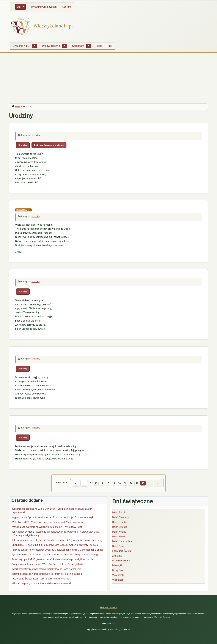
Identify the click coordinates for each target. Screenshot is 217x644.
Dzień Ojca (118, 547)
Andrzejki (117, 556)
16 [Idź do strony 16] (132, 484)
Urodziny (36, 135)
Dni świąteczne (51, 46)
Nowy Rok (118, 571)
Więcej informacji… (164, 617)
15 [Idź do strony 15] (126, 484)
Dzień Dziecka (120, 528)
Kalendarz (78, 46)
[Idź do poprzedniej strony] (81, 484)
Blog (99, 46)
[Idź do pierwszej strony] (72, 484)
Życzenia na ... (21, 46)
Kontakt (67, 7)
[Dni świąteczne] (64, 46)
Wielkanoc (118, 580)
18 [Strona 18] (145, 484)
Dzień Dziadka (120, 523)
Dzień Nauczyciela (122, 542)
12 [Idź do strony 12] (107, 484)
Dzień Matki (119, 537)
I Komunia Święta (122, 552)
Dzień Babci (119, 513)
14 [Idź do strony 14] (120, 484)
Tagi (109, 46)
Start (20, 7)
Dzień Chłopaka (121, 518)
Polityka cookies (108, 608)
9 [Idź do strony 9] (88, 484)
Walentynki (118, 576)
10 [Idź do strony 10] (94, 484)
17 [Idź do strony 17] (139, 484)
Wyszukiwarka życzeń (44, 7)
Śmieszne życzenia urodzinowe (49, 145)
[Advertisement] (108, 79)
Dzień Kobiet (119, 532)
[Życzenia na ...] (34, 46)
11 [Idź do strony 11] (100, 484)
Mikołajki (117, 566)
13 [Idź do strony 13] (113, 484)
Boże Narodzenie (121, 561)
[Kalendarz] (89, 46)
